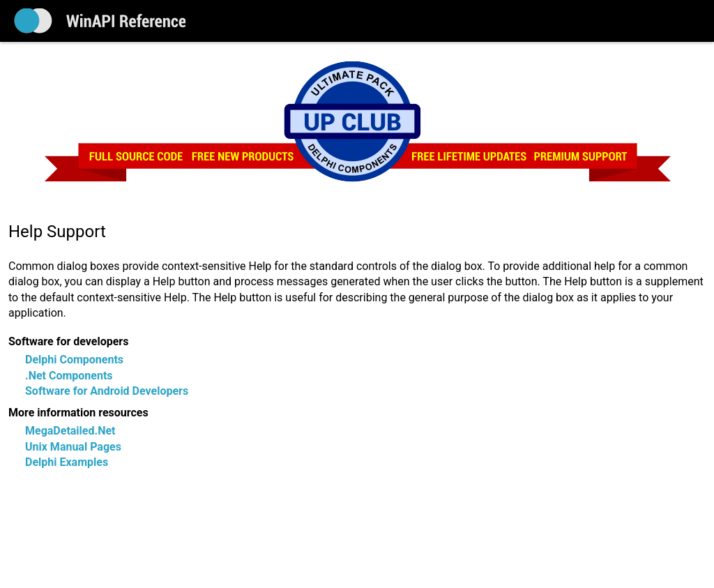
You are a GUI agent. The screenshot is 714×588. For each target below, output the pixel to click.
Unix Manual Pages (73, 447)
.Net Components (69, 376)
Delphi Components (74, 360)
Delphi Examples (67, 462)
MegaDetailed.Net (70, 431)
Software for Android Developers (107, 391)
